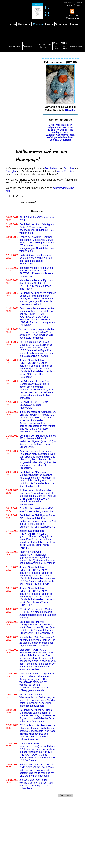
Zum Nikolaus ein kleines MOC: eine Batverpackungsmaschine (37, 510)
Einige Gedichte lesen (60, 125)
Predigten (11, 171)
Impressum (73, 15)
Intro (12, 24)
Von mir (38, 24)
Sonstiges (61, 24)
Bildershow (71, 110)
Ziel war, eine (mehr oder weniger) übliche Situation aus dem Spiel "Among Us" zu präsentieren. (36, 784)
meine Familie (64, 171)
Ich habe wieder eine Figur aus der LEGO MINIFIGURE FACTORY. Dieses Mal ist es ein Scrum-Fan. (37, 272)
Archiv (74, 24)
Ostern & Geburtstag (60, 140)
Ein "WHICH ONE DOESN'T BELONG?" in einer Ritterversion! (35, 405)
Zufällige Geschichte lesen (60, 135)
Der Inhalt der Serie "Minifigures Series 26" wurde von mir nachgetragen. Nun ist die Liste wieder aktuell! (37, 229)
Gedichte (28, 46)
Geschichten (15, 46)
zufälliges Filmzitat (73, 2)
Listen (49, 24)
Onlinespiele (76, 46)
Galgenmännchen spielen (60, 127)
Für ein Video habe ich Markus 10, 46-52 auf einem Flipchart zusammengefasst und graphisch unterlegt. (38, 613)
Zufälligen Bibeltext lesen (60, 137)
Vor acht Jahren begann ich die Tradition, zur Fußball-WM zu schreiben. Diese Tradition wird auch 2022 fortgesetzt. (37, 334)
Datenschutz (73, 18)
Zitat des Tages (73, 5)
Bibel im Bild (56, 46)
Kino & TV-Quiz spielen (60, 130)
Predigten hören (60, 132)
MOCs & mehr (64, 46)
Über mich (24, 24)
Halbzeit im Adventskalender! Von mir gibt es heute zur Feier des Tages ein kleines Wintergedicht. (36, 259)
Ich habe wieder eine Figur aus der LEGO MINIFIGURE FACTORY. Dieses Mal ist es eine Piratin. (36, 285)
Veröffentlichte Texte (43, 46)
